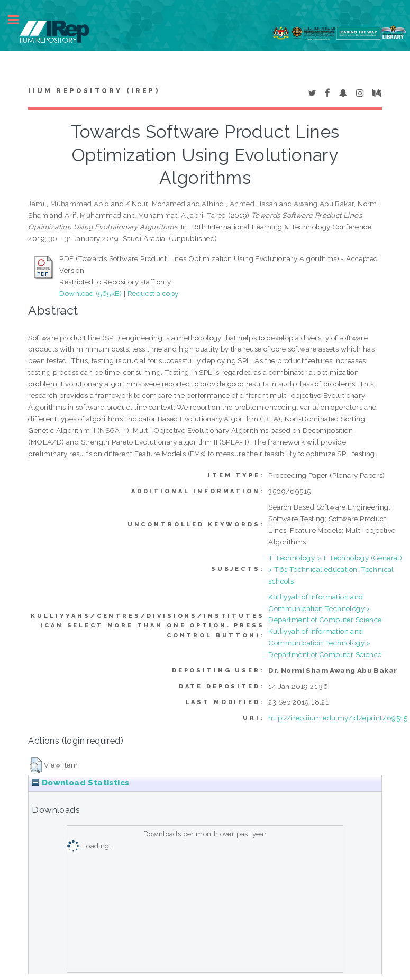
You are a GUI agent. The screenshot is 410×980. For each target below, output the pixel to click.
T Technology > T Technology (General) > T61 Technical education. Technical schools (335, 569)
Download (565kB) (90, 293)
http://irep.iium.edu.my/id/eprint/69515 (338, 718)
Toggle (19, 20)
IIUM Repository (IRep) (94, 91)
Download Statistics (80, 783)
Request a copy (153, 293)
